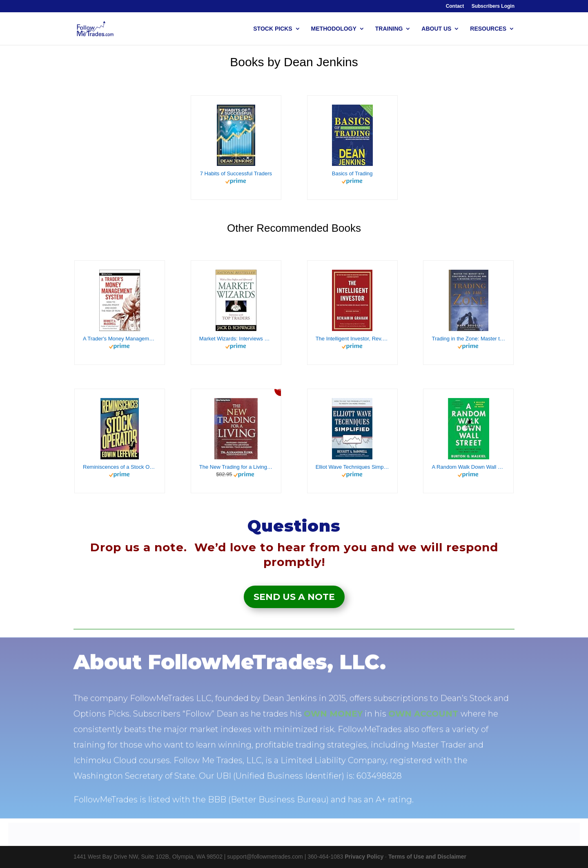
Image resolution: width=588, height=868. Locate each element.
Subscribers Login (493, 6)
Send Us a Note (294, 597)
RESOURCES (488, 29)
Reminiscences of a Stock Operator (120, 467)
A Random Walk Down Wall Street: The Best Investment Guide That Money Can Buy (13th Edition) (468, 467)
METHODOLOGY (334, 29)
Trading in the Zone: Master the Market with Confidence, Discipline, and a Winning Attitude (468, 339)
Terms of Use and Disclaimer (427, 857)
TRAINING (389, 29)
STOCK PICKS (273, 29)
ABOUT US (436, 29)
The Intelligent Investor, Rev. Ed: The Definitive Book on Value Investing (352, 339)
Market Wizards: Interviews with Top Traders (236, 339)
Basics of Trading (352, 173)
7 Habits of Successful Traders (236, 173)
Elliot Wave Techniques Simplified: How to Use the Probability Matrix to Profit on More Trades (352, 467)
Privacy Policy (364, 857)
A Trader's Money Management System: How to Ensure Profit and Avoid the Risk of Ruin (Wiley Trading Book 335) (120, 339)
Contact (455, 6)
